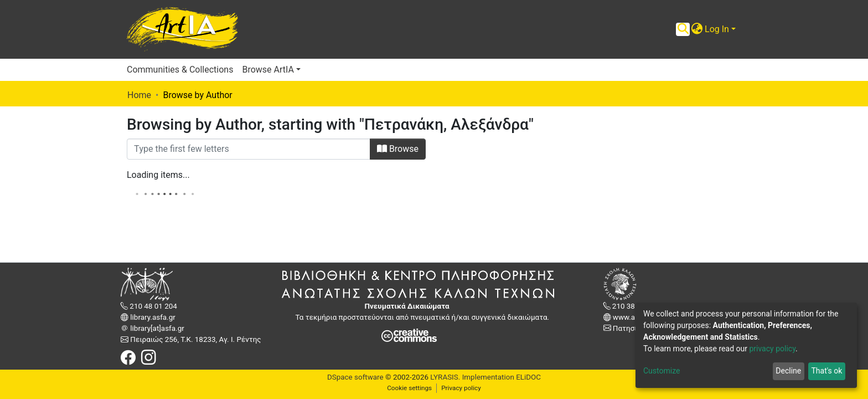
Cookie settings (409, 388)
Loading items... (158, 175)
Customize (662, 371)
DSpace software (355, 377)
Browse (398, 149)
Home (139, 95)
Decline (788, 371)
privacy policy (772, 349)
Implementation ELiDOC (500, 377)
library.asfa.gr (152, 317)
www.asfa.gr (633, 317)
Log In (717, 29)
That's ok (826, 371)
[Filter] (249, 149)
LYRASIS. (445, 377)
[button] (697, 29)
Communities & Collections (180, 70)
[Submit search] (683, 29)
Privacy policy (461, 388)
